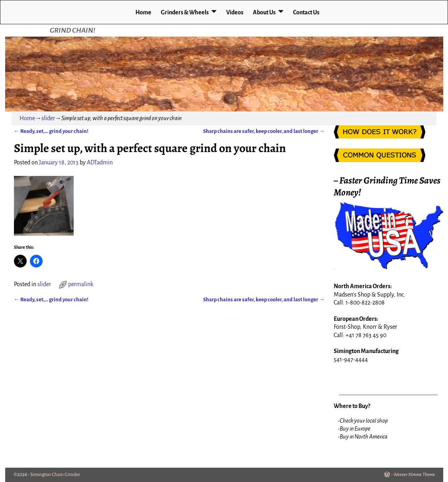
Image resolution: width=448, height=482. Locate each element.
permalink (81, 284)
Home (143, 12)
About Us (264, 12)
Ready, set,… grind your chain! (51, 131)
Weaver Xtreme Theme (414, 475)
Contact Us (306, 12)
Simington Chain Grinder (55, 475)
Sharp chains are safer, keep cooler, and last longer (264, 131)
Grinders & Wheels (185, 12)
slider (48, 118)
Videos (235, 12)
